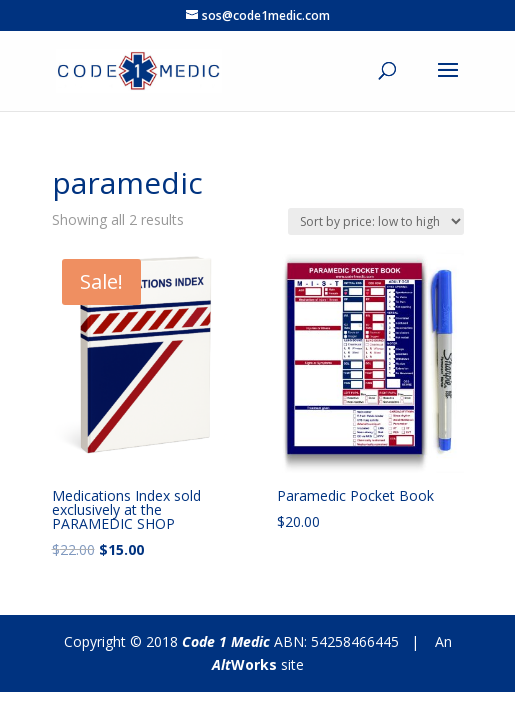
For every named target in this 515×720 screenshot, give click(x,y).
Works (244, 664)
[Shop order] (376, 221)
